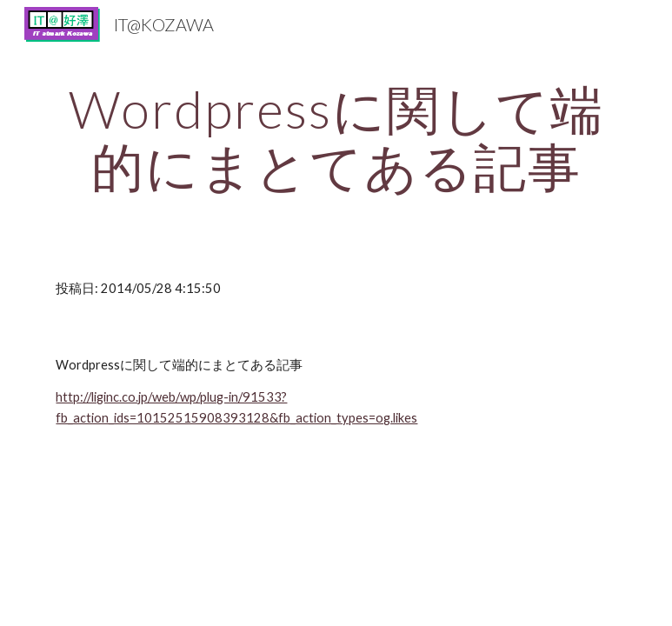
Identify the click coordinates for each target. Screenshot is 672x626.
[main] (336, 137)
